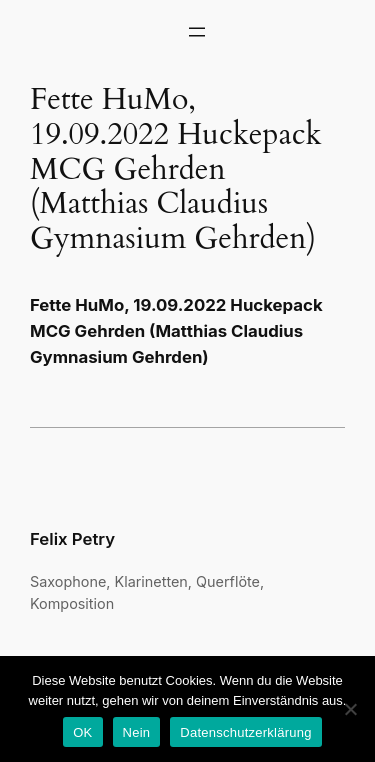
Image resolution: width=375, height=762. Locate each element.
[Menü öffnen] (197, 32)
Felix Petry (72, 539)
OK (82, 732)
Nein (137, 732)
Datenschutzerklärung (245, 732)
